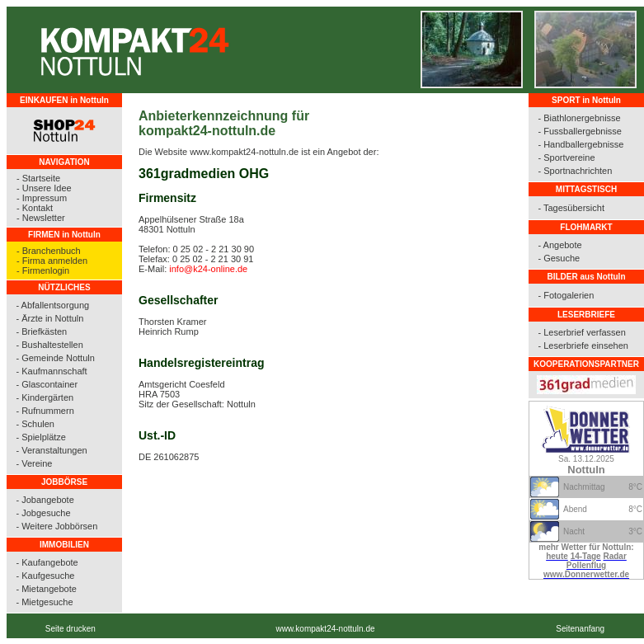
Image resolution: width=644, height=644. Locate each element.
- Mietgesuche (44, 602)
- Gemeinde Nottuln (55, 358)
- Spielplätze (41, 437)
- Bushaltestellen (49, 345)
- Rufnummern (45, 411)
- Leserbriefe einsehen (583, 346)
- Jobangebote (45, 500)
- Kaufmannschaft (51, 371)
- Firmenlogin (43, 270)
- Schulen (35, 424)
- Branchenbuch (49, 251)
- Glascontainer (47, 384)
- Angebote (559, 245)
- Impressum (42, 198)
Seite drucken (71, 629)
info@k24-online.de (208, 269)
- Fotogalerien (566, 295)
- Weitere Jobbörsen (56, 526)
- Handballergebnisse (581, 144)
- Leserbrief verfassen (581, 332)
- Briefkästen (41, 331)
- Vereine (34, 463)
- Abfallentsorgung (52, 305)
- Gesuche (559, 258)
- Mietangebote (46, 589)
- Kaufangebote (47, 562)
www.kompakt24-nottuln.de (325, 629)
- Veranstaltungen (51, 450)
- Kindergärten (45, 397)
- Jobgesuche (43, 513)
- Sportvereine (566, 157)
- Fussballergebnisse (580, 131)
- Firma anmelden (52, 261)
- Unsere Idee (44, 188)
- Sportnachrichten (575, 171)
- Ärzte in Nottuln (49, 318)
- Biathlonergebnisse (579, 118)
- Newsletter (41, 218)
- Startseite (38, 178)
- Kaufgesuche (45, 576)
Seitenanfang (580, 629)
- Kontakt (35, 208)
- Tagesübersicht (571, 208)
